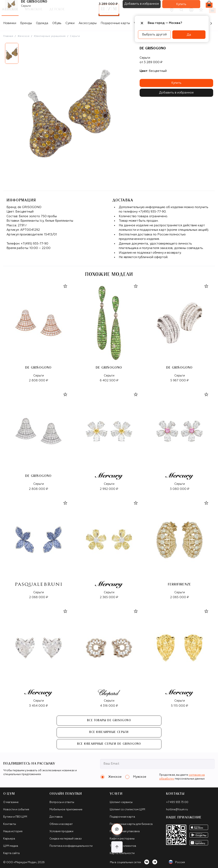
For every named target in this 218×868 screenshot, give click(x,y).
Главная (8, 36)
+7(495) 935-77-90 (35, 244)
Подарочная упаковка (125, 831)
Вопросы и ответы (62, 802)
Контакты (10, 824)
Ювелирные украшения (50, 36)
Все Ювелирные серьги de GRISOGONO (109, 744)
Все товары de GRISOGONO (109, 720)
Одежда (42, 23)
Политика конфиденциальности (71, 846)
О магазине (11, 802)
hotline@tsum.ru (177, 810)
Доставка (56, 817)
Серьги (75, 36)
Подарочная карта (122, 817)
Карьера (9, 839)
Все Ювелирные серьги (109, 732)
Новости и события (16, 810)
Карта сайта (11, 853)
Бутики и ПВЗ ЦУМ (15, 817)
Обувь (57, 23)
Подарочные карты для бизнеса (131, 824)
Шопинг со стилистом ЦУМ (127, 810)
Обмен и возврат (61, 824)
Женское (24, 36)
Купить (176, 83)
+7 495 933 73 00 (177, 802)
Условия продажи (61, 831)
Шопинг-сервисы (121, 802)
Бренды (26, 23)
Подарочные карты (115, 23)
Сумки (70, 23)
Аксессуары (88, 23)
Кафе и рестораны (122, 839)
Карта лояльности (122, 853)
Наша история (13, 831)
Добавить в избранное (176, 93)
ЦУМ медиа (11, 846)
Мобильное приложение (66, 810)
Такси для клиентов (123, 846)
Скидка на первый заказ (66, 839)
